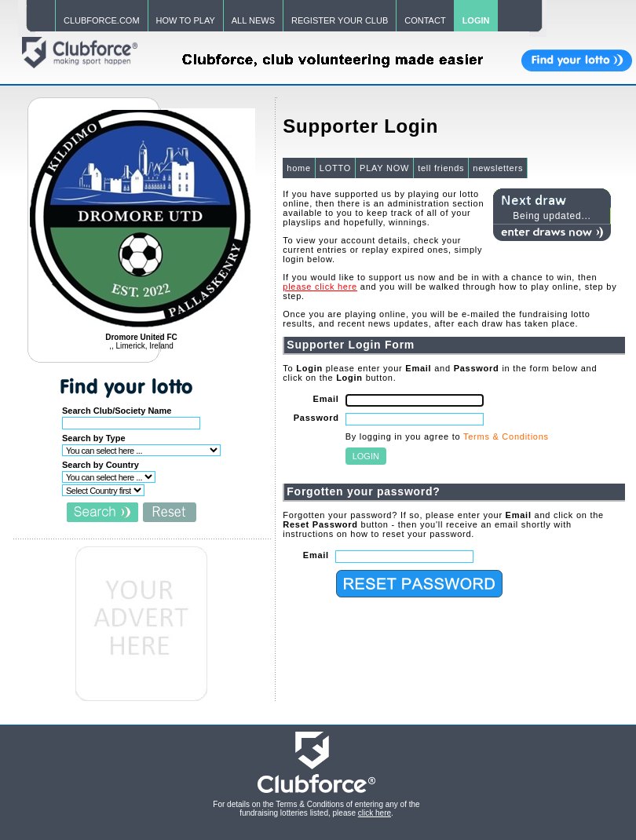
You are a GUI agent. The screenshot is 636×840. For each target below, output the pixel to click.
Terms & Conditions (506, 436)
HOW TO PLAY (186, 20)
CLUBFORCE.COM (102, 20)
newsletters (498, 168)
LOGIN (476, 20)
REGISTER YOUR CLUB (340, 20)
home (299, 168)
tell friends (441, 168)
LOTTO (335, 168)
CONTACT (425, 20)
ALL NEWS (253, 20)
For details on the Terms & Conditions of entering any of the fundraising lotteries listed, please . (316, 809)
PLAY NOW (384, 168)
